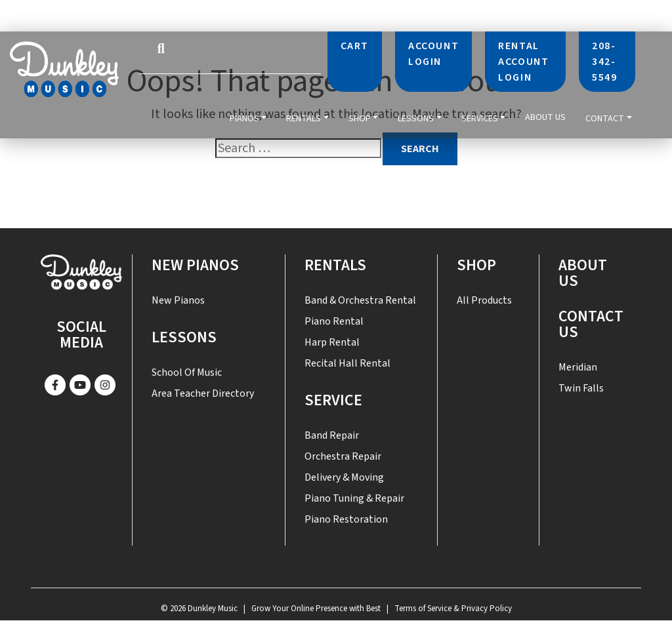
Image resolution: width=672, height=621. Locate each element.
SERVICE (333, 401)
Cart (355, 46)
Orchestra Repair (343, 456)
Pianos (244, 118)
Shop (360, 118)
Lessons (416, 118)
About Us (545, 118)
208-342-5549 (604, 62)
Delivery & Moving (344, 477)
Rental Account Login (523, 62)
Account (433, 54)
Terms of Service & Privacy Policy (453, 609)
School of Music (187, 372)
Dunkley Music (213, 609)
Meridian (578, 367)
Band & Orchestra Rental (360, 300)
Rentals (304, 118)
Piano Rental (334, 321)
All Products (484, 300)
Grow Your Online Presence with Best (316, 609)
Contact (605, 118)
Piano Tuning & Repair (354, 498)
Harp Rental (332, 342)
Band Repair (332, 435)
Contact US (591, 325)
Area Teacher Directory (203, 393)
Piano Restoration (346, 519)
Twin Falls (581, 388)
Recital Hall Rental (347, 363)
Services (480, 118)
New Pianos (195, 266)
